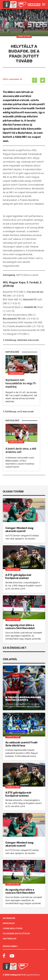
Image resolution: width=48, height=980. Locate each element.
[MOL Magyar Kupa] (10, 966)
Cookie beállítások (13, 929)
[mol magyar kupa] (10, 5)
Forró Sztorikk (16, 373)
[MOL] (22, 5)
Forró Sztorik (24, 36)
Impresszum (9, 923)
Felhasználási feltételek (16, 934)
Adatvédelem (10, 939)
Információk (9, 918)
